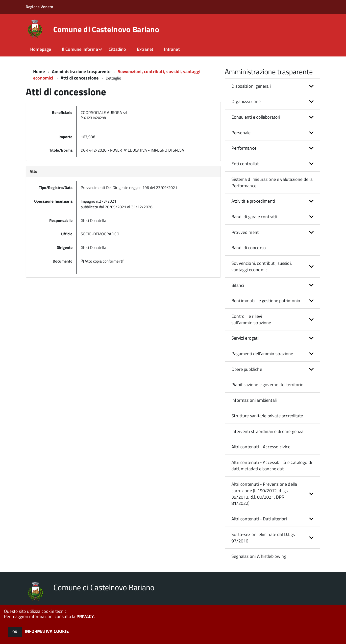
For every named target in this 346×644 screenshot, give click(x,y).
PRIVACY (85, 616)
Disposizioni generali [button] (251, 86)
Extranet (145, 49)
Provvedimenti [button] (246, 232)
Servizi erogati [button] (245, 338)
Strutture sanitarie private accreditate (267, 416)
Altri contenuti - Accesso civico (261, 447)
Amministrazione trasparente (81, 71)
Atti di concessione (80, 78)
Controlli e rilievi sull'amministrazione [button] (251, 319)
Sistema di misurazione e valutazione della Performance (272, 182)
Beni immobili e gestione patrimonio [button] (266, 301)
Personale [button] (241, 133)
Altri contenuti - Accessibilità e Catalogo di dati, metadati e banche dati (272, 466)
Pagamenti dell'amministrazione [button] (262, 354)
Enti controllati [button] (246, 164)
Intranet (172, 49)
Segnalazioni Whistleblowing (259, 556)
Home (39, 71)
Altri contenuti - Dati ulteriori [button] (259, 519)
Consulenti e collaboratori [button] (256, 117)
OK (15, 632)
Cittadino (117, 49)
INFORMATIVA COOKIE (47, 631)
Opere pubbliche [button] (247, 369)
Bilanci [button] (238, 285)
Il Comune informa (80, 49)
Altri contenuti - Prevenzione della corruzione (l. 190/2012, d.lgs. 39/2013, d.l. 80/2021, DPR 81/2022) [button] (264, 494)
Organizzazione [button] (246, 101)
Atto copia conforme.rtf (102, 261)
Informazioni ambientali (254, 400)
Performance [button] (244, 148)
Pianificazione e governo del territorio (267, 385)
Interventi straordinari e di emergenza (267, 431)
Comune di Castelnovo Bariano (106, 29)
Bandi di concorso (249, 248)
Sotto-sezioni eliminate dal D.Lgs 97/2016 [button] (263, 538)
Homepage (41, 49)
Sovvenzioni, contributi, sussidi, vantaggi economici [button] (262, 266)
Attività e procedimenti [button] (253, 201)
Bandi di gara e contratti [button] (254, 217)
